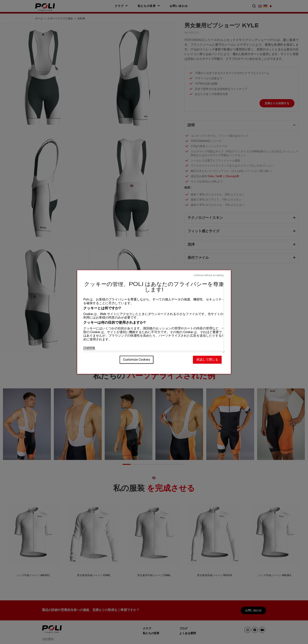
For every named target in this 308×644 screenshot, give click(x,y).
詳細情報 (89, 348)
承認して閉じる (207, 360)
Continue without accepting (209, 275)
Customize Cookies (137, 360)
